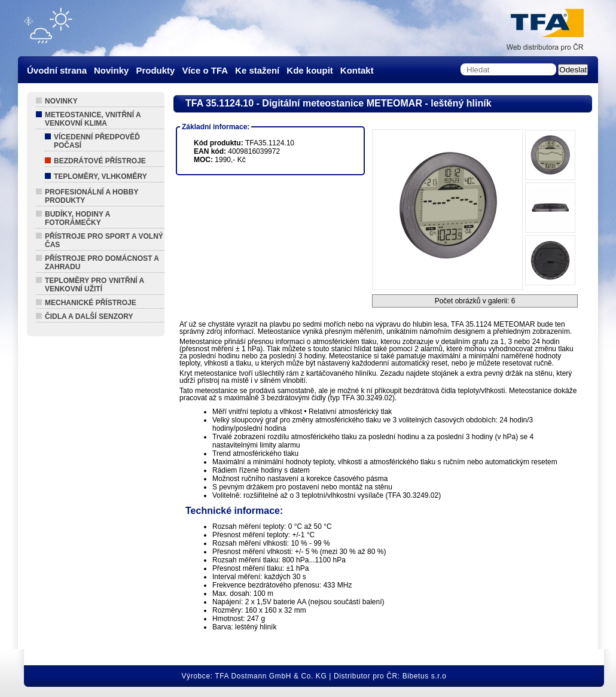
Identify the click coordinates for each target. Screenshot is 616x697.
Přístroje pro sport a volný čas (104, 241)
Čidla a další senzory (89, 316)
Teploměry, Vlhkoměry (100, 176)
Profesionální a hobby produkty (92, 196)
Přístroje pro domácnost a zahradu (102, 263)
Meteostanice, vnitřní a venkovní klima (93, 119)
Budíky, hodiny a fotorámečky (77, 218)
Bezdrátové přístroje (100, 161)
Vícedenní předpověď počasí (97, 141)
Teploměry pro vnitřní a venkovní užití (94, 285)
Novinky (61, 101)
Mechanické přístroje (91, 303)
